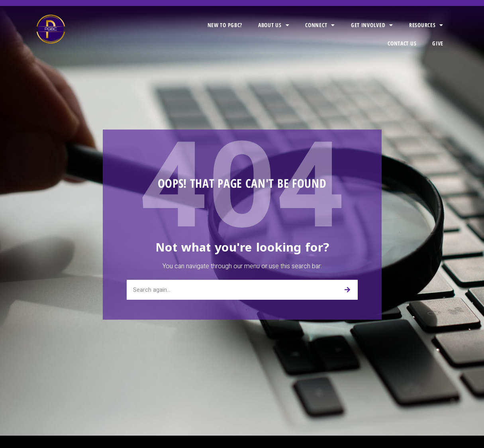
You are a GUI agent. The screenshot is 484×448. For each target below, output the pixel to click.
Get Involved (372, 25)
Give (438, 43)
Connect (320, 25)
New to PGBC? (225, 25)
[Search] (348, 290)
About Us (274, 25)
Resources (426, 25)
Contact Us (402, 43)
